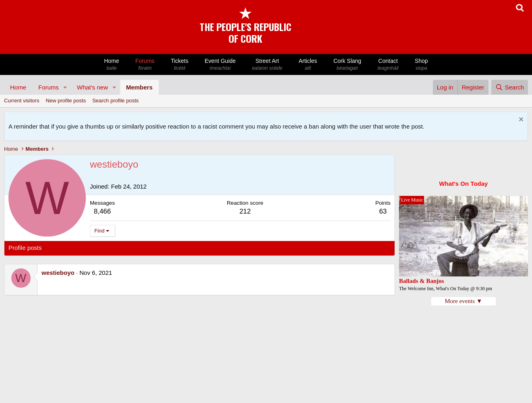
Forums (145, 65)
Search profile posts (115, 101)
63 (383, 211)
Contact (388, 65)
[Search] (510, 87)
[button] (65, 87)
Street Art (267, 65)
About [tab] (134, 248)
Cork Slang (347, 65)
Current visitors (22, 101)
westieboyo (58, 273)
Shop (421, 65)
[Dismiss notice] (520, 120)
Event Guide (220, 65)
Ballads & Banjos (422, 281)
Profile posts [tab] (25, 248)
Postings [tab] (106, 248)
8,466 (103, 211)
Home (112, 65)
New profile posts (66, 101)
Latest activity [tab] (68, 248)
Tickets (179, 65)
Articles (308, 65)
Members (139, 87)
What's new (92, 87)
